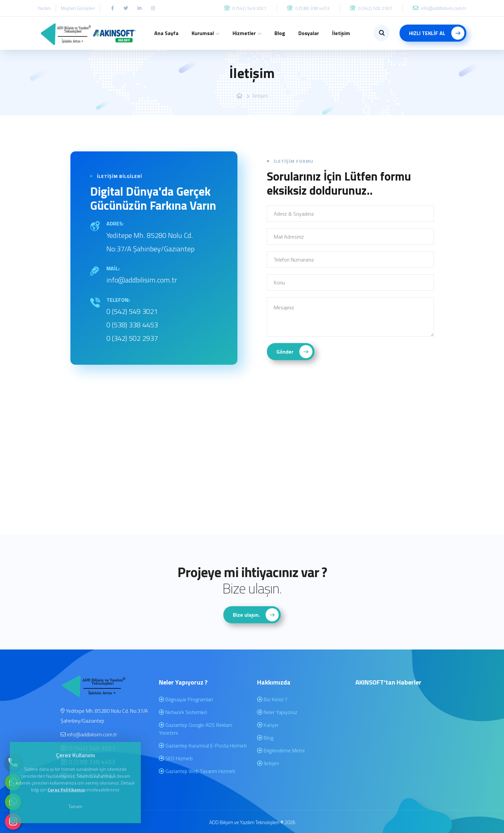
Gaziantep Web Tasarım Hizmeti (197, 771)
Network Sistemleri (183, 712)
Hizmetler (244, 33)
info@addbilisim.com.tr (142, 280)
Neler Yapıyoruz (277, 712)
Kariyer (268, 725)
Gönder (294, 352)
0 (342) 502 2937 (132, 338)
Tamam (75, 806)
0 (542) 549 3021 (132, 311)
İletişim (341, 33)
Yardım (44, 8)
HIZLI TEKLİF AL (437, 33)
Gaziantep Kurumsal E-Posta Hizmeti (203, 746)
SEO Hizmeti (176, 758)
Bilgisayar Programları (186, 699)
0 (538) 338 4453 (132, 325)
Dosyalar (309, 33)
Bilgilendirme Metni (281, 750)
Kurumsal (203, 33)
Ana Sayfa (166, 33)
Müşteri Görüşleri (78, 8)
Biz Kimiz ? (272, 699)
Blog (280, 33)
